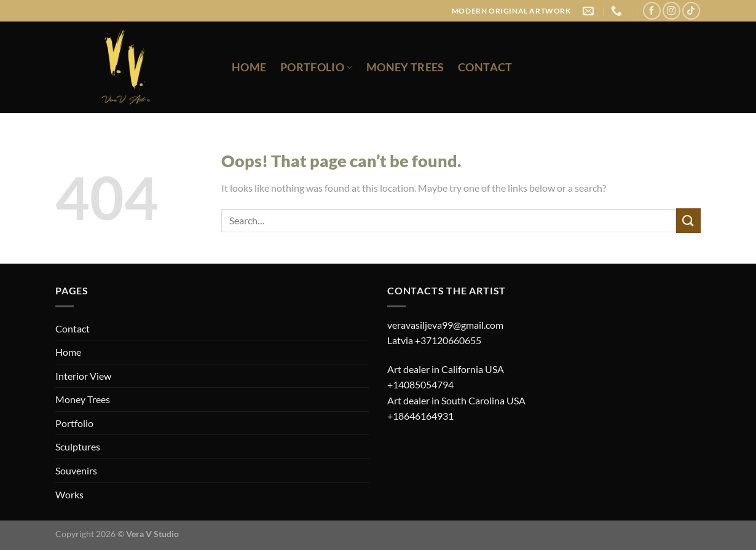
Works (69, 494)
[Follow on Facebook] (652, 11)
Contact (485, 67)
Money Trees (405, 67)
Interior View (83, 376)
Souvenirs (76, 470)
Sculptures (78, 446)
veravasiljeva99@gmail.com (445, 325)
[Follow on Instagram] (671, 11)
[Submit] (688, 220)
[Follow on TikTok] (691, 11)
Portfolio (317, 67)
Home (249, 67)
